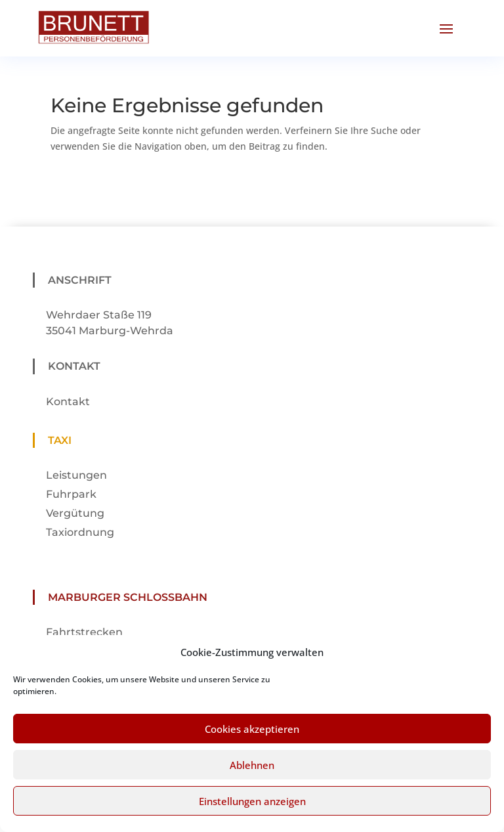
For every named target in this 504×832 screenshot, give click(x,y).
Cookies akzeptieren (252, 741)
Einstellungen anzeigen (252, 813)
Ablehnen (252, 777)
